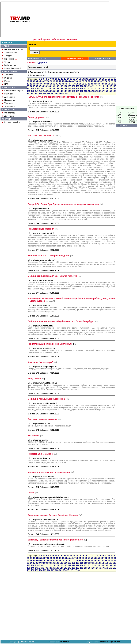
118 (33, 89)
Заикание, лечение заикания (42, 419)
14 (68, 79)
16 (74, 79)
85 (95, 84)
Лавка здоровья (36, 117)
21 (88, 79)
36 (42, 81)
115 (110, 86)
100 (49, 86)
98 (43, 86)
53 (92, 81)
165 (45, 94)
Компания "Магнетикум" (40, 362)
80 (80, 84)
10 (56, 79)
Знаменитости (11, 53)
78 (74, 84)
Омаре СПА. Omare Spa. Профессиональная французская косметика (63, 204)
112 (98, 86)
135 (102, 89)
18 (80, 79)
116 (114, 86)
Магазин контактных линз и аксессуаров (49, 472)
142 (41, 91)
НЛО (6, 84)
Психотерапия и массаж (40, 454)
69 (48, 84)
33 (34, 81)
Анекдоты (9, 56)
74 (63, 84)
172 (73, 94)
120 (41, 89)
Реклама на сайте (12, 122)
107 (78, 86)
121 (45, 89)
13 (65, 79)
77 (71, 84)
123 (53, 89)
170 (65, 94)
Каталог (31, 63)
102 (57, 86)
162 (33, 94)
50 (83, 81)
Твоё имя (8, 103)
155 (94, 91)
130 (82, 89)
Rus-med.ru (34, 436)
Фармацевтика (37, 75)
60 (112, 81)
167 (53, 94)
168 (57, 94)
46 (71, 81)
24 (97, 79)
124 (57, 89)
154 (90, 91)
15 (71, 79)
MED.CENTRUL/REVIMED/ (41, 136)
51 (86, 81)
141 (37, 91)
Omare (31, 493)
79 (77, 84)
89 (106, 84)
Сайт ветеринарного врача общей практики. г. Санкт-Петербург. (61, 321)
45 (69, 81)
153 (86, 91)
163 (37, 94)
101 (53, 86)
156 (98, 91)
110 (90, 86)
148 (65, 91)
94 (31, 86)
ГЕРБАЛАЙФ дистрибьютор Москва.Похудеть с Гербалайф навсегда (63, 97)
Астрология (9, 97)
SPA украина (34, 378)
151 (78, 91)
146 (57, 91)
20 (85, 79)
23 (94, 79)
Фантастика (9, 113)
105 (69, 86)
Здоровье (42, 63)
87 (100, 84)
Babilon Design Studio (110, 642)
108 (82, 86)
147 (61, 91)
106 (74, 86)
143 (45, 91)
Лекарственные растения (41, 229)
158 (106, 91)
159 (110, 91)
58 (106, 81)
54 (95, 81)
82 (86, 84)
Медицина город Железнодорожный (47, 399)
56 (100, 81)
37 (45, 81)
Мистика (8, 78)
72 (57, 84)
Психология (10, 100)
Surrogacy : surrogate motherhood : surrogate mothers (55, 540)
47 (74, 81)
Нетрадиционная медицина (61, 72)
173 (77, 94)
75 (66, 84)
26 (103, 79)
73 (60, 84)
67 (42, 84)
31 (28, 81)
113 (102, 86)
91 (112, 84)
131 (86, 89)
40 (54, 81)
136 (106, 89)
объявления (59, 39)
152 (82, 91)
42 (60, 81)
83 (89, 84)
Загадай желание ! (13, 68)
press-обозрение (42, 39)
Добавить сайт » (75, 58)
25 (100, 79)
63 (31, 84)
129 (78, 89)
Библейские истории (14, 91)
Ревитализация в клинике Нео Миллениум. (50, 344)
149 (69, 91)
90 (109, 84)
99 (46, 86)
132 (90, 89)
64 (34, 84)
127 (69, 89)
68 (45, 84)
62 (28, 84)
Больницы (35, 72)
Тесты (7, 62)
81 (83, 84)
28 (109, 79)
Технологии (9, 106)
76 (69, 84)
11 (59, 79)
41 (57, 81)
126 (65, 89)
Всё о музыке (10, 65)
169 (61, 94)
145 (53, 91)
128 (74, 89)
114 (106, 86)
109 (86, 86)
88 (103, 84)
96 (37, 86)
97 (40, 86)
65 (37, 84)
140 (33, 91)
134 (98, 89)
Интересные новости (14, 49)
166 (49, 94)
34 (37, 81)
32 (31, 81)
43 (63, 81)
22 (91, 79)
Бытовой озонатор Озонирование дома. (49, 256)
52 (89, 81)
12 (62, 79)
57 (103, 81)
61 (115, 81)
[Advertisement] (127, 54)
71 (54, 84)
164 (41, 94)
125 (61, 89)
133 (94, 89)
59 (109, 81)
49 (80, 81)
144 (49, 91)
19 (83, 79)
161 (29, 94)
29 (112, 79)
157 (102, 91)
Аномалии (9, 75)
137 (110, 89)
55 (98, 81)
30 (115, 79)
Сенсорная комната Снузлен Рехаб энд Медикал (53, 515)
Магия (7, 81)
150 (74, 91)
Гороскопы (9, 59)
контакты (72, 39)
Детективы (9, 116)
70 (51, 84)
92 (115, 84)
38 (48, 81)
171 (69, 94)
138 (114, 89)
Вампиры (8, 94)
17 (77, 79)
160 (114, 91)
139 (29, 91)
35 (40, 81)
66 (40, 84)
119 (37, 89)
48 (77, 81)
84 (92, 84)
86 (98, 84)
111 (94, 86)
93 (28, 86)
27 (106, 79)
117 (29, 89)
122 (49, 89)
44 (66, 81)
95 (34, 86)
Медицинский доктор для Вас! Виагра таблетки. (53, 276)
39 (51, 81)
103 (61, 86)
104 (65, 86)
